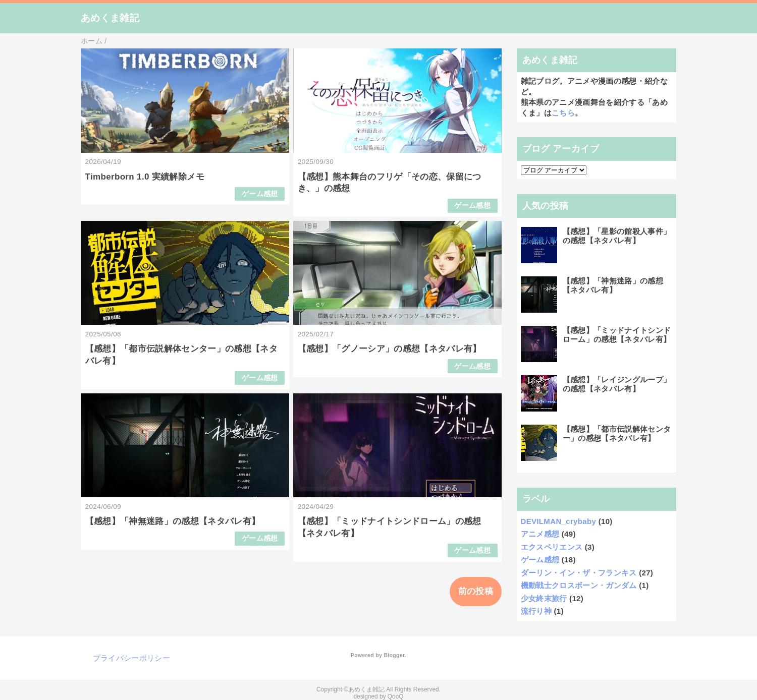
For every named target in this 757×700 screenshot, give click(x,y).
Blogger (394, 655)
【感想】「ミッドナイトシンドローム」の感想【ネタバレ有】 (617, 335)
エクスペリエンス (552, 547)
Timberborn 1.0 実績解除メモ (145, 177)
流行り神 (536, 611)
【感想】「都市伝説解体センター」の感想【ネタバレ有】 (617, 433)
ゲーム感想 (260, 194)
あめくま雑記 (110, 18)
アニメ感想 (540, 534)
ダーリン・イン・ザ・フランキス (579, 573)
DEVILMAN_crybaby (559, 521)
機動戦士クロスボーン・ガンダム (579, 585)
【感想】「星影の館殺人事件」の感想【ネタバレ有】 (617, 236)
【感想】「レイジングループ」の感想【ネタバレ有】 (617, 384)
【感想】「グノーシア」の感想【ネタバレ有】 (390, 349)
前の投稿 (476, 591)
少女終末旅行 (544, 598)
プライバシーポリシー (131, 658)
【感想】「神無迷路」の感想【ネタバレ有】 (173, 521)
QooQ (396, 696)
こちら (563, 113)
